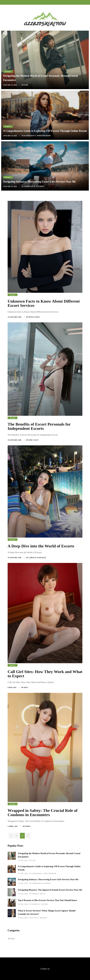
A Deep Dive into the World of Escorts (41, 546)
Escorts (8, 71)
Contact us (45, 969)
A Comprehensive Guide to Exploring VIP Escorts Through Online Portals (45, 131)
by (25, 85)
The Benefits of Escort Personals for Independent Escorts (39, 426)
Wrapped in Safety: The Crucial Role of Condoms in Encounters (43, 813)
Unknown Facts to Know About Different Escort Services (44, 303)
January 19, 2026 (10, 85)
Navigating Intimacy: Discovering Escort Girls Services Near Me (39, 182)
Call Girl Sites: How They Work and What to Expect (45, 674)
